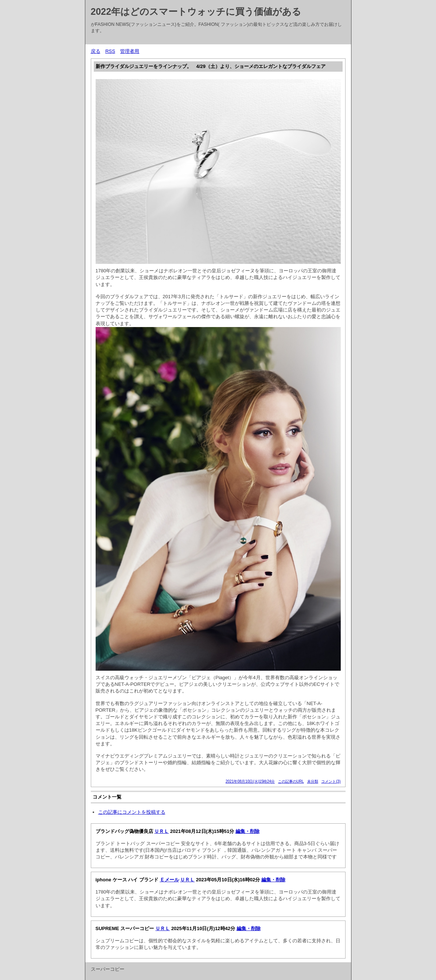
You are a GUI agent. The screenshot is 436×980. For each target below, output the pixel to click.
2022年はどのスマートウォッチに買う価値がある (196, 11)
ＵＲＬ (162, 831)
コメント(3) (331, 781)
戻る (96, 51)
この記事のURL (291, 781)
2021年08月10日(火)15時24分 (250, 781)
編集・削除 (248, 831)
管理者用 (130, 51)
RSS (110, 51)
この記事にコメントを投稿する (132, 812)
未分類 (313, 781)
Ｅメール (169, 880)
